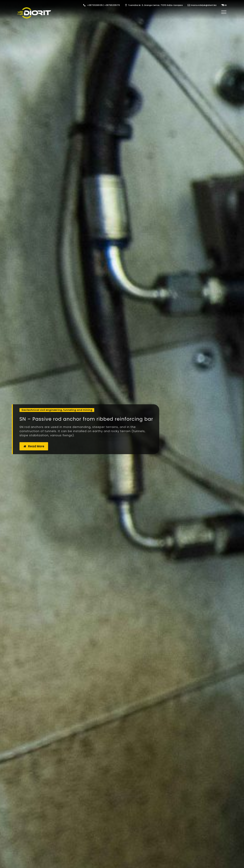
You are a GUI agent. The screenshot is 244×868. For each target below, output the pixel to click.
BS (224, 5)
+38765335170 (112, 5)
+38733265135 (95, 5)
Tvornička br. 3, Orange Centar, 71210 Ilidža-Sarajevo (155, 5)
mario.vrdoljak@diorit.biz (204, 5)
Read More (35, 446)
